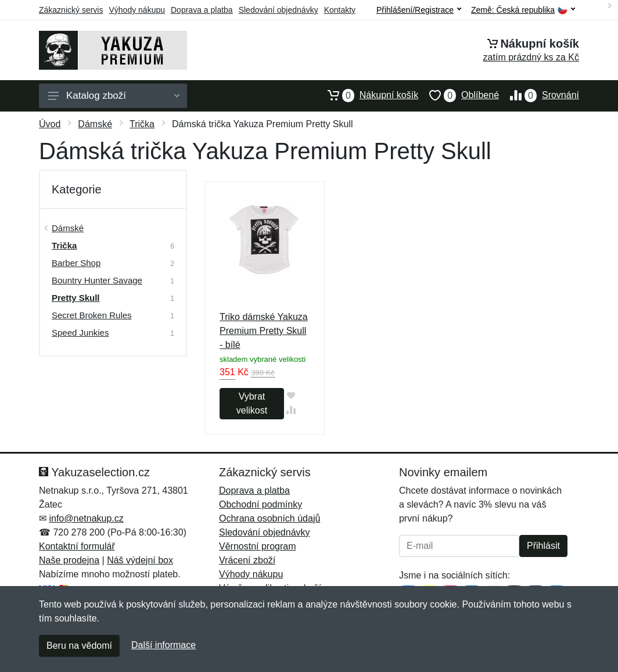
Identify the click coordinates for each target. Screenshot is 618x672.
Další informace (164, 645)
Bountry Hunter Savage (97, 280)
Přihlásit (543, 546)
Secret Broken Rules (92, 315)
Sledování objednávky (279, 10)
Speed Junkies (80, 333)
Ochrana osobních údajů (270, 518)
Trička (142, 124)
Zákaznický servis (71, 10)
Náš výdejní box (140, 560)
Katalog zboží (114, 96)
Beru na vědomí (79, 646)
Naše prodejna (69, 560)
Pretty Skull (76, 298)
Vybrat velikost (252, 403)
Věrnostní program (258, 546)
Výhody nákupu (137, 10)
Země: (523, 10)
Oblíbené (459, 95)
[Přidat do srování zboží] (291, 410)
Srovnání (539, 95)
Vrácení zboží (247, 560)
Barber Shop (76, 263)
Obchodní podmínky (261, 504)
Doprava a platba (202, 10)
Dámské (95, 124)
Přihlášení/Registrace (419, 10)
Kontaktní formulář (77, 546)
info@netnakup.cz (86, 518)
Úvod (50, 124)
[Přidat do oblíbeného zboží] (291, 395)
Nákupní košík (367, 95)
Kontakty (340, 10)
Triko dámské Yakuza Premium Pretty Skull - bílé (264, 331)
